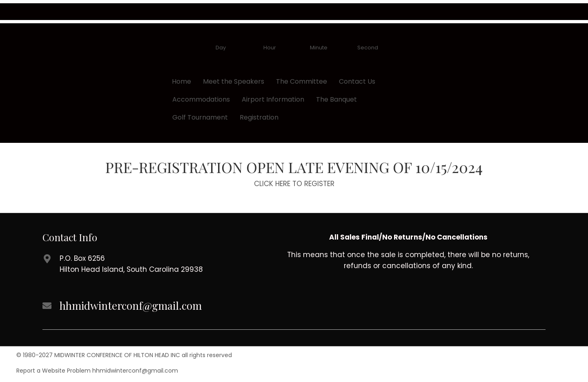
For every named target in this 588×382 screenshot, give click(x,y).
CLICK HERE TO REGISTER (294, 184)
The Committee (302, 81)
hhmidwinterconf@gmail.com (135, 371)
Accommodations (201, 99)
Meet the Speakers (234, 81)
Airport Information (273, 99)
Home (182, 81)
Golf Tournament (200, 117)
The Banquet (336, 99)
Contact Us (357, 81)
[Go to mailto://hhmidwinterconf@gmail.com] (151, 306)
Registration (259, 117)
